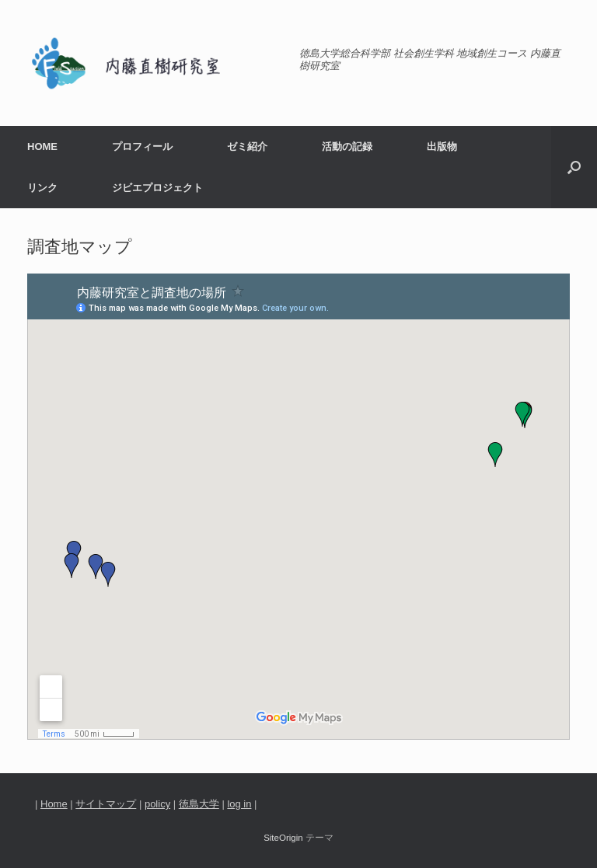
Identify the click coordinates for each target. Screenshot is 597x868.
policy (157, 804)
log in (239, 804)
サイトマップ (106, 804)
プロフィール (142, 146)
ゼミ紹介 (247, 146)
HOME (42, 146)
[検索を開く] (574, 167)
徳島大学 (199, 804)
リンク (42, 188)
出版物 (442, 146)
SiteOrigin (283, 838)
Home (54, 804)
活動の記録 (347, 146)
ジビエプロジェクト (157, 188)
